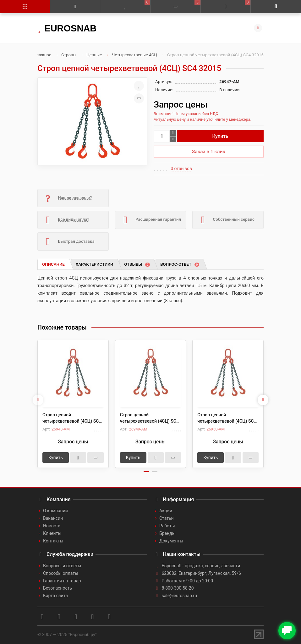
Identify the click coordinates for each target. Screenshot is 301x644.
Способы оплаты (61, 573)
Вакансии (53, 518)
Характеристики (95, 264)
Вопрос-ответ (180, 264)
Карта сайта (55, 596)
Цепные (94, 55)
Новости (52, 526)
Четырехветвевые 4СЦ (134, 55)
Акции (166, 511)
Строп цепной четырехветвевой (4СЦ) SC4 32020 (72, 418)
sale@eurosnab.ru (180, 596)
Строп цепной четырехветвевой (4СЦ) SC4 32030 (227, 418)
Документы (171, 541)
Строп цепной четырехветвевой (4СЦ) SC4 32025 (149, 418)
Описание (53, 264)
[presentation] (38, 400)
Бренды (167, 533)
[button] (146, 472)
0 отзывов (181, 169)
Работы (167, 526)
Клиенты (52, 533)
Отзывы (137, 264)
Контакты (53, 541)
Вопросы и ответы (62, 566)
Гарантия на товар (62, 581)
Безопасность (57, 588)
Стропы (69, 55)
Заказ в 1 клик (209, 152)
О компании (55, 511)
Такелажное (39, 55)
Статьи (167, 518)
